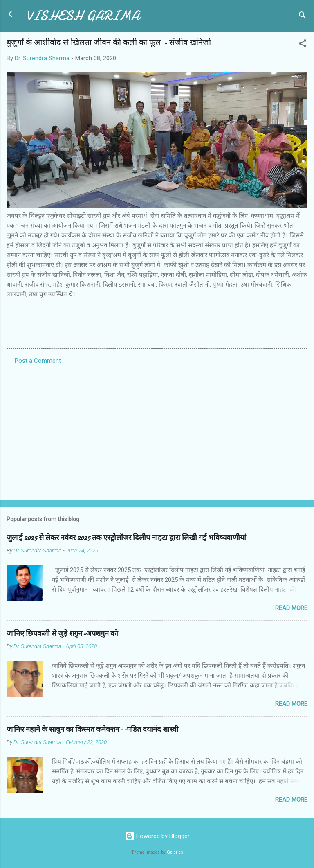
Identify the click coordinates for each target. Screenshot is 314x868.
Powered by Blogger (157, 836)
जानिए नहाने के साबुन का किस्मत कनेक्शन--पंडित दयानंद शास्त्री (93, 729)
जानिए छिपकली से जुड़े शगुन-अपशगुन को (62, 634)
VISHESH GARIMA (83, 16)
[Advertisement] (157, 430)
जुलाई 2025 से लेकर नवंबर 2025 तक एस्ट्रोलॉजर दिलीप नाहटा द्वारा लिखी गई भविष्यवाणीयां (126, 538)
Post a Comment (38, 361)
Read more (291, 608)
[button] (303, 45)
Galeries (175, 852)
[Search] (303, 17)
